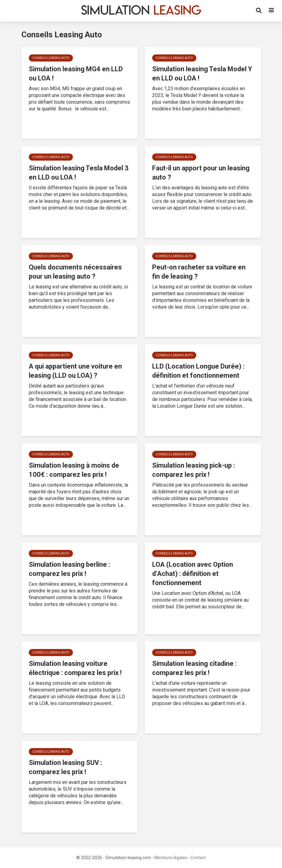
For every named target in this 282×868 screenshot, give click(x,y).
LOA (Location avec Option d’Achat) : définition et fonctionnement (193, 574)
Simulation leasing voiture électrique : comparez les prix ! (75, 668)
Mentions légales (171, 858)
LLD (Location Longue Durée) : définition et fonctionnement (198, 371)
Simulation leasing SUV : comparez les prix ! (65, 767)
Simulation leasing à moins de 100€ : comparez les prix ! (74, 470)
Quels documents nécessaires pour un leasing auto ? (75, 272)
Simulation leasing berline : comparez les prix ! (69, 569)
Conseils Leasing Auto (51, 58)
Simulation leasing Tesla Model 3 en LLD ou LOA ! (79, 173)
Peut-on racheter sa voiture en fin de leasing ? (199, 272)
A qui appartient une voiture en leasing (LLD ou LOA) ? (75, 371)
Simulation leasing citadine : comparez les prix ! (194, 668)
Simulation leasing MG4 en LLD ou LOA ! (76, 74)
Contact (198, 858)
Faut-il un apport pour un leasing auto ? (201, 173)
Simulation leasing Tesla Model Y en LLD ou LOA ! (202, 74)
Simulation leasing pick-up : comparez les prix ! (194, 470)
